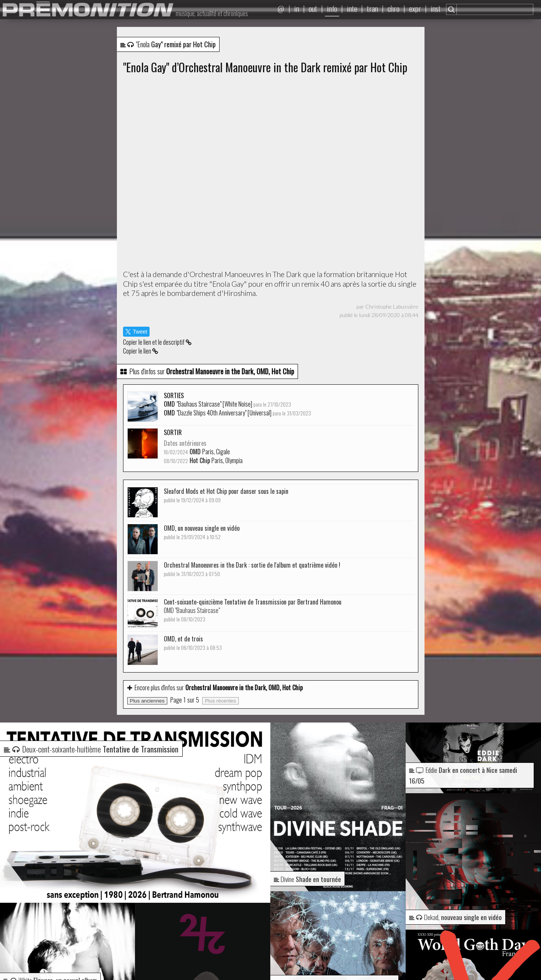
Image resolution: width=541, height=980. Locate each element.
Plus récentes (221, 701)
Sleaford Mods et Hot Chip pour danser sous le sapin (226, 495)
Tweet (136, 332)
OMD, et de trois (193, 643)
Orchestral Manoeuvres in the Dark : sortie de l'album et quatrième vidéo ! (252, 569)
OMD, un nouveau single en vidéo (202, 532)
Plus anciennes (147, 701)
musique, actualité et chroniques (212, 13)
